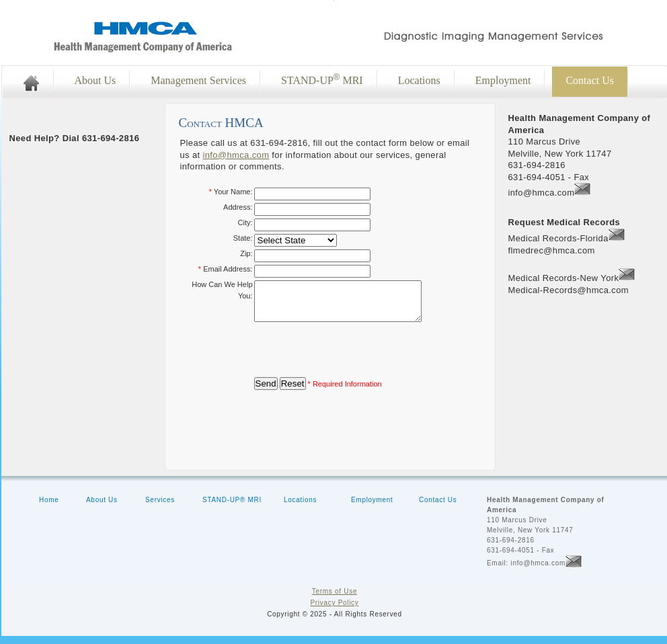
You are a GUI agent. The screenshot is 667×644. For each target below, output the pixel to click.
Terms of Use (335, 599)
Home (49, 508)
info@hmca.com (236, 155)
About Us (95, 80)
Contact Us (438, 508)
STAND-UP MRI (322, 79)
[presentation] (356, 358)
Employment (503, 80)
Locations (419, 80)
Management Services (198, 80)
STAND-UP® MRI (232, 508)
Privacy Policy (334, 611)
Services (160, 508)
